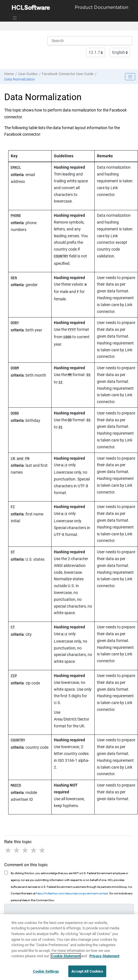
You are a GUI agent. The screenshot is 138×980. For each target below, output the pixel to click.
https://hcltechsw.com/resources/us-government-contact (72, 892)
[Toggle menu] (129, 26)
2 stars (17, 849)
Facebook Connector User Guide (68, 74)
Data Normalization (20, 79)
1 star (9, 849)
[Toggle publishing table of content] (130, 77)
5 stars (43, 849)
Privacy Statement (104, 958)
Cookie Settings (46, 974)
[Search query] (90, 41)
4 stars (34, 849)
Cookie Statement (66, 958)
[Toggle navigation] (15, 18)
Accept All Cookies (87, 974)
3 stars (26, 849)
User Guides (28, 74)
